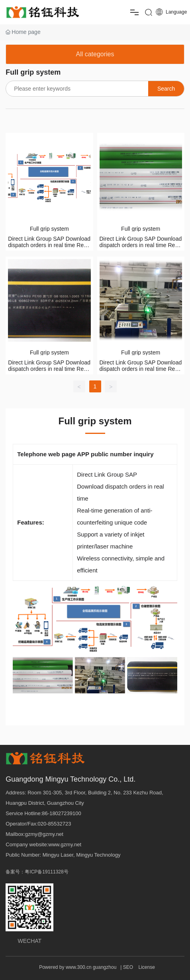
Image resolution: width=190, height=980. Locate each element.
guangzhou (105, 967)
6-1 (49, 813)
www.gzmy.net (65, 844)
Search (166, 89)
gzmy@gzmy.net (44, 834)
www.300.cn (79, 967)
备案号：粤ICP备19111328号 (37, 872)
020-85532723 (55, 824)
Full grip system (49, 229)
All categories (95, 54)
